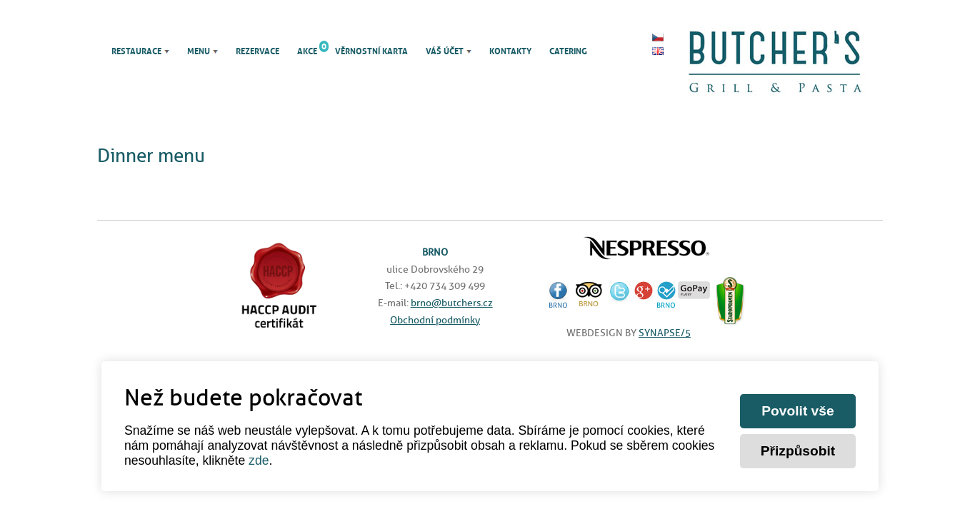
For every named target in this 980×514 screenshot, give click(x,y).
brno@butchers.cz (452, 303)
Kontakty (510, 51)
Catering (568, 51)
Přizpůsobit (798, 451)
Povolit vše (797, 411)
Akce (307, 51)
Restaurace (136, 51)
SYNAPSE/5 (665, 333)
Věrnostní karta (371, 51)
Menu (199, 51)
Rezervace (257, 51)
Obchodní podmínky (435, 320)
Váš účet (445, 51)
